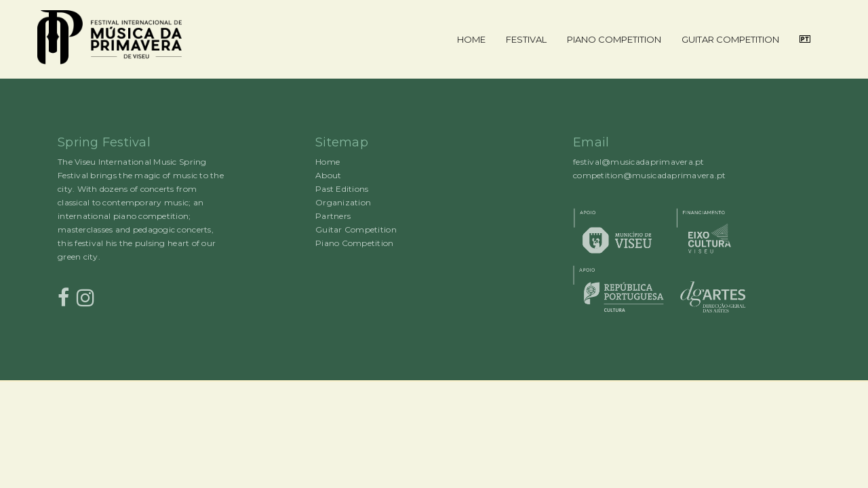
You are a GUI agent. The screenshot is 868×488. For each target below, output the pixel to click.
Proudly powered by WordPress (54, 381)
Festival (526, 39)
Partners (333, 216)
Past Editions (342, 189)
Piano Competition (614, 39)
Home (471, 39)
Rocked (66, 381)
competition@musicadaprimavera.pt (650, 175)
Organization (343, 202)
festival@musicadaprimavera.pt (639, 162)
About (328, 175)
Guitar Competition (730, 39)
